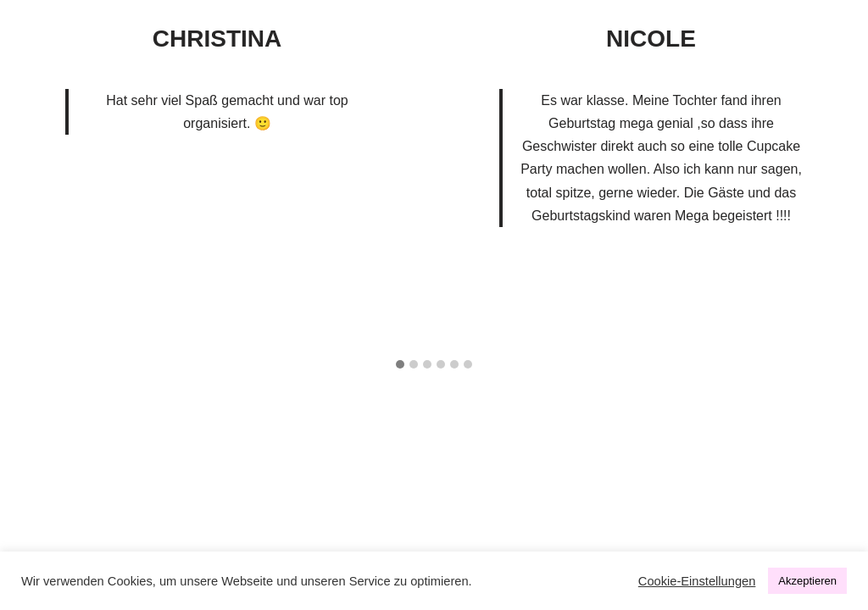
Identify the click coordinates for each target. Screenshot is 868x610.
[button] (400, 365)
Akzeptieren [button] (807, 581)
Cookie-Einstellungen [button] (697, 581)
